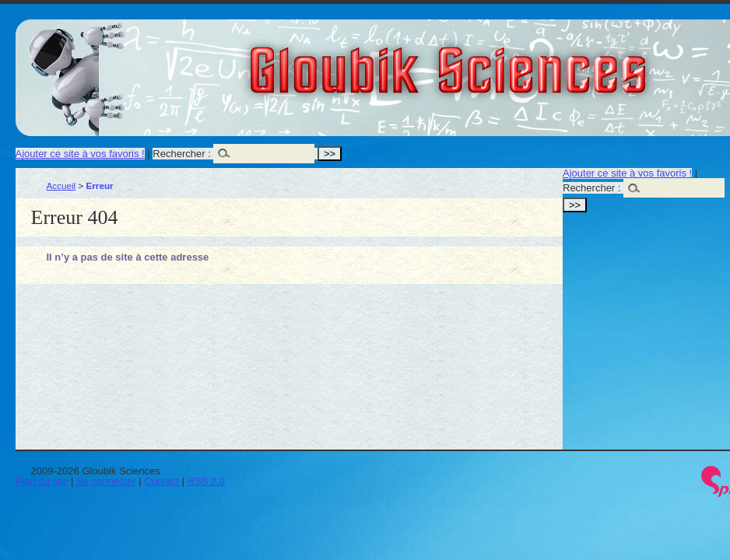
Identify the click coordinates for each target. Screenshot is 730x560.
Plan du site (42, 481)
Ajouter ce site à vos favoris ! (80, 154)
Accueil (61, 185)
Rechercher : (181, 154)
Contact (161, 481)
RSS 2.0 (206, 481)
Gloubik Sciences (536, 61)
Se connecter (106, 481)
